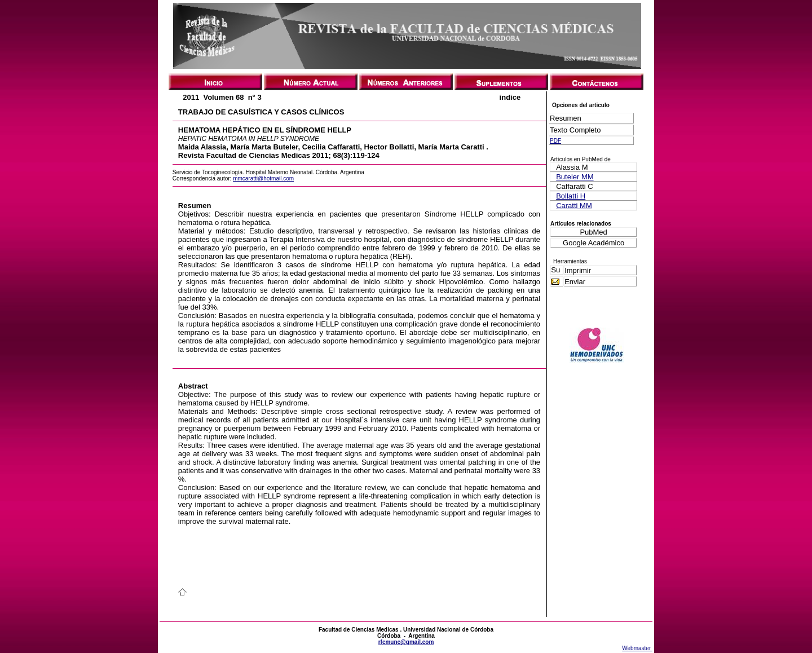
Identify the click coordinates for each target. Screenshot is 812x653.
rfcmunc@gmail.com (406, 642)
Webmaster (637, 648)
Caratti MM (574, 206)
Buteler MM (575, 177)
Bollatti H (571, 196)
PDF (555, 141)
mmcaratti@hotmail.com (263, 178)
